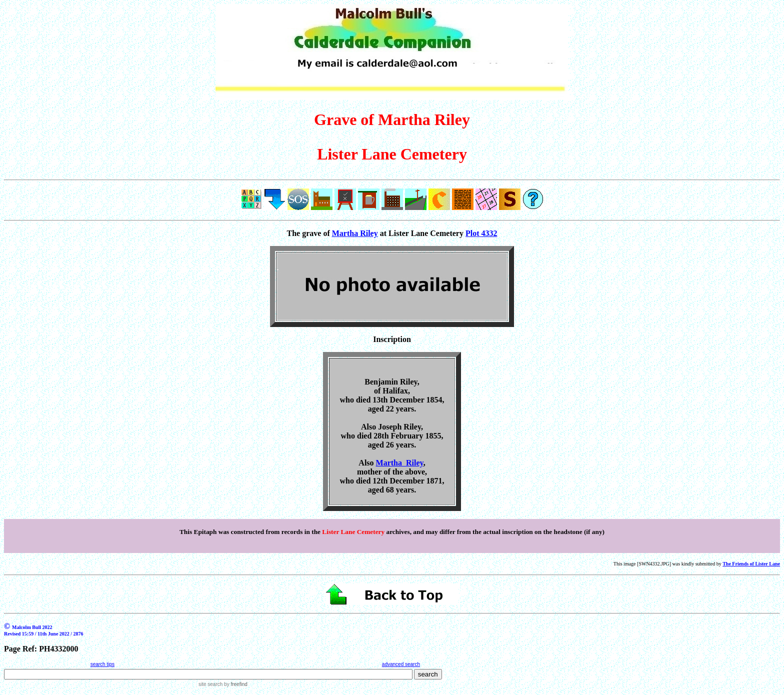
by (235, 684)
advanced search (401, 664)
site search (210, 684)
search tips (102, 664)
